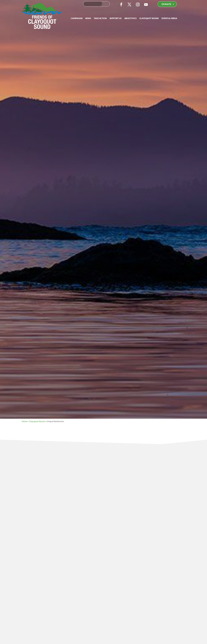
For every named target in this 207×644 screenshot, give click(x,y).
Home (24, 421)
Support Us (116, 18)
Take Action (100, 18)
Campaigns (77, 18)
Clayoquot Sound (149, 18)
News (88, 18)
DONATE (166, 4)
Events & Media (169, 18)
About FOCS (130, 18)
